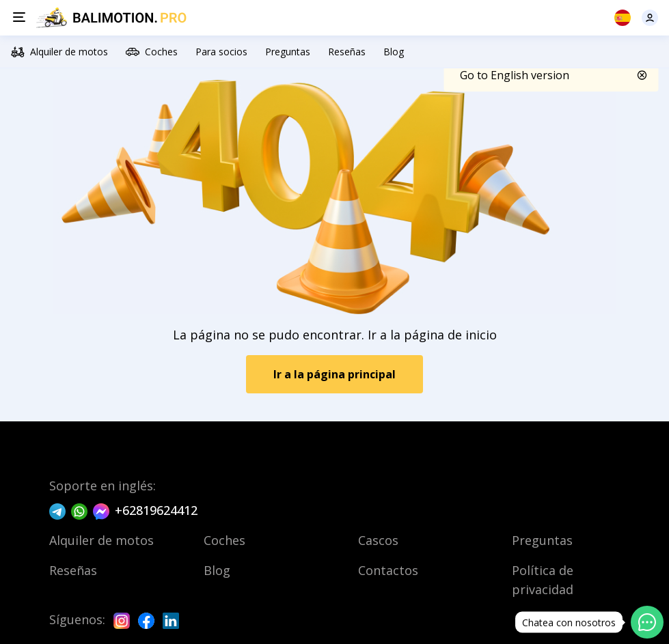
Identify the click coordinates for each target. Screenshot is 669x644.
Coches (152, 52)
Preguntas (288, 52)
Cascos (378, 540)
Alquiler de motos (59, 52)
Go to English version (515, 75)
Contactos (388, 570)
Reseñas (347, 52)
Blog (394, 52)
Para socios (221, 52)
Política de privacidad (543, 580)
